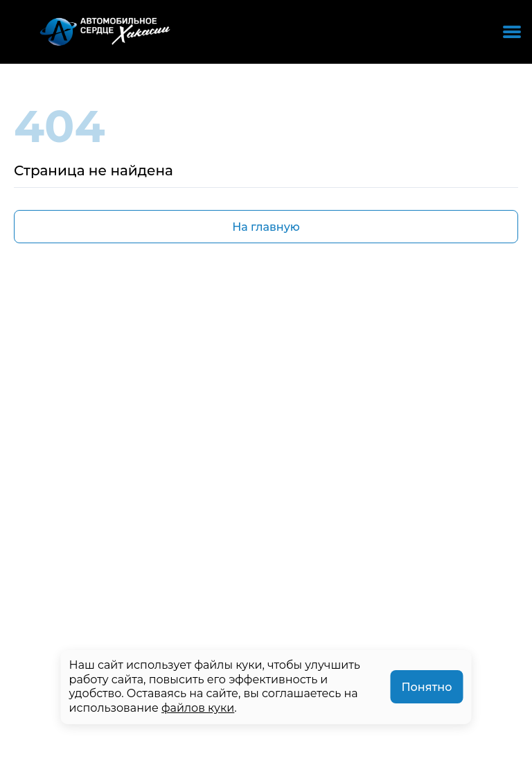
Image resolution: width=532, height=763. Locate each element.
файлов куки (198, 708)
